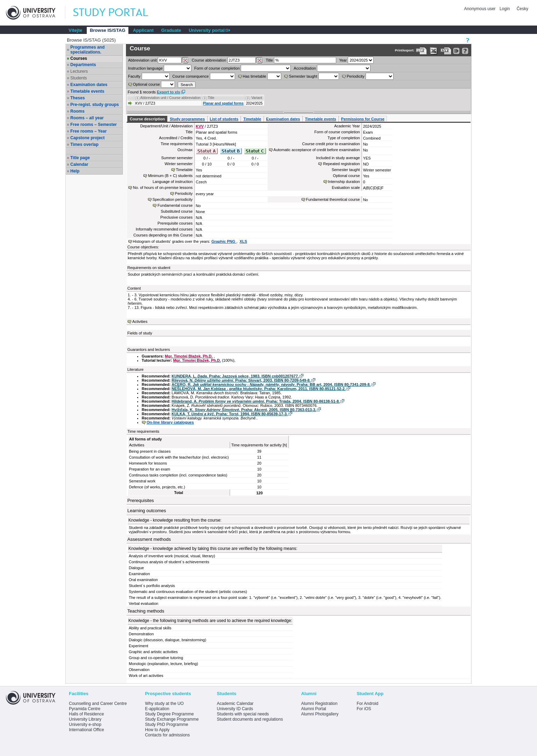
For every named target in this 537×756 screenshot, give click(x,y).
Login (505, 9)
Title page (80, 158)
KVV (200, 126)
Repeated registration (341, 164)
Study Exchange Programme (172, 719)
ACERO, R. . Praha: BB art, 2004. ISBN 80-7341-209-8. (271, 384)
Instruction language (145, 68)
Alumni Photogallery (320, 714)
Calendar (79, 164)
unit (142, 60)
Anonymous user (481, 9)
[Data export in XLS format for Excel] (434, 51)
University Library (85, 719)
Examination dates (89, 85)
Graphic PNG (224, 241)
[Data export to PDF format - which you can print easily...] (421, 51)
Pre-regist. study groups (95, 105)
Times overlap (84, 144)
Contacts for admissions (167, 735)
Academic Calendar (235, 704)
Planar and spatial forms (223, 103)
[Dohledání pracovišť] (185, 61)
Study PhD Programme (166, 725)
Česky (522, 9)
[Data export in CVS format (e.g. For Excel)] (446, 51)
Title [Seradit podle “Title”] (211, 98)
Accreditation (305, 68)
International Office (87, 730)
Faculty (134, 76)
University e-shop (85, 725)
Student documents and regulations (250, 719)
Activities (140, 322)
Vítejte (75, 30)
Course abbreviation (209, 60)
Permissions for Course (363, 119)
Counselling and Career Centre (98, 704)
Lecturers (79, 71)
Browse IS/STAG (108, 30)
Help (75, 171)
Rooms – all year (87, 118)
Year (343, 60)
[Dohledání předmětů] (259, 61)
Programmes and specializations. (87, 50)
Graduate (171, 30)
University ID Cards (235, 709)
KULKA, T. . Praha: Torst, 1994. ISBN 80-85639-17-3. (230, 414)
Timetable (252, 119)
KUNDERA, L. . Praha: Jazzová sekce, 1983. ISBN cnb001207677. (235, 376)
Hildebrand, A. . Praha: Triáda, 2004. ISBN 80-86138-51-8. (256, 401)
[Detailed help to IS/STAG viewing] (465, 51)
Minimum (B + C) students (170, 176)
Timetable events (87, 91)
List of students (224, 119)
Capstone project (87, 138)
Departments (83, 65)
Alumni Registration (319, 704)
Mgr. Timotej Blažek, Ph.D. (189, 356)
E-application (157, 709)
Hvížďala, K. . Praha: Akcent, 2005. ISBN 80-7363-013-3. (244, 410)
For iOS (364, 709)
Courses (79, 58)
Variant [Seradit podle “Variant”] (257, 98)
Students (79, 78)
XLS (243, 241)
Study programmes (187, 119)
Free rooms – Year (89, 131)
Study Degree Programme (169, 714)
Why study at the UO (164, 704)
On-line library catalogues (170, 422)
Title (269, 60)
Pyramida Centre (85, 709)
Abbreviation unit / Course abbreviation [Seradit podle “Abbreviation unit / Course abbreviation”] (170, 98)
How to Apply (157, 730)
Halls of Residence (86, 714)
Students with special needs (243, 714)
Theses (77, 98)
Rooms (77, 111)
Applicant (143, 30)
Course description (147, 119)
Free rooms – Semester (94, 125)
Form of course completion (217, 68)
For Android (367, 704)
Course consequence (191, 76)
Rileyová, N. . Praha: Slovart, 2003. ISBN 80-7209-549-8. (241, 380)
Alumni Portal (314, 709)
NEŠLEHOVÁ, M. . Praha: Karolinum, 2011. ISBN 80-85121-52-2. (259, 389)
